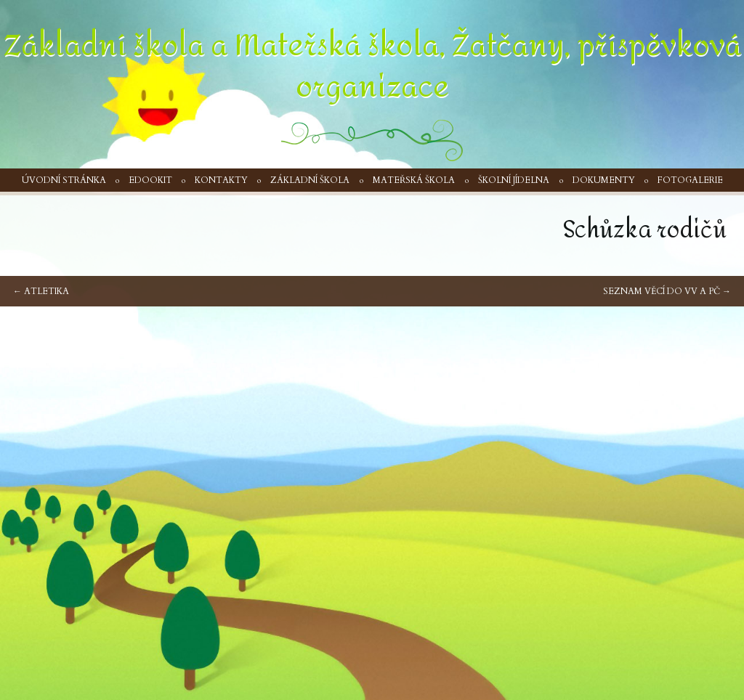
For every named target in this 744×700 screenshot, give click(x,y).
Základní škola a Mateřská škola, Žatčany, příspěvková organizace (372, 66)
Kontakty (221, 180)
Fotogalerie (690, 180)
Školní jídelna (514, 180)
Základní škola (310, 180)
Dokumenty (604, 180)
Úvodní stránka (64, 180)
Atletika (41, 291)
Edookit (150, 180)
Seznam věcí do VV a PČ (667, 291)
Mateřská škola (414, 180)
